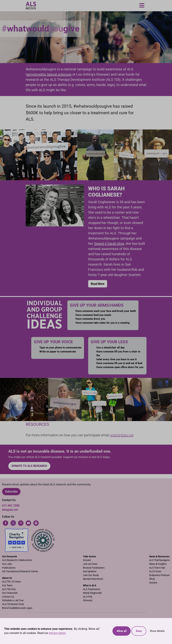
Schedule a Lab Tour (13, 600)
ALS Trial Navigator (160, 560)
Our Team (7, 585)
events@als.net (122, 435)
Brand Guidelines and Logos (17, 608)
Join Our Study (91, 575)
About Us (7, 578)
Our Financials (10, 593)
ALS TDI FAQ (9, 589)
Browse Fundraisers (94, 568)
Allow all (122, 631)
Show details (157, 631)
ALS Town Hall (157, 568)
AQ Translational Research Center (20, 571)
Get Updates (90, 571)
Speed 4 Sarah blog (109, 244)
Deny (139, 631)
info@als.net (10, 510)
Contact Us (8, 597)
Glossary (88, 600)
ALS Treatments (92, 589)
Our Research (10, 557)
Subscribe (11, 492)
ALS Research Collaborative (17, 560)
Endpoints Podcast (160, 575)
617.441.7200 (11, 506)
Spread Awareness (93, 579)
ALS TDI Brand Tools (13, 604)
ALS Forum (155, 571)
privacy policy (57, 633)
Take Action (89, 557)
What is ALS (90, 585)
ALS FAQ (88, 597)
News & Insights (158, 564)
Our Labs (7, 564)
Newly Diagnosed (92, 593)
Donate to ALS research (29, 466)
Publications (9, 568)
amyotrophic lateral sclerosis (49, 74)
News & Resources (159, 557)
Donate (87, 560)
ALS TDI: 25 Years (12, 582)
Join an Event (90, 564)
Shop (152, 579)
